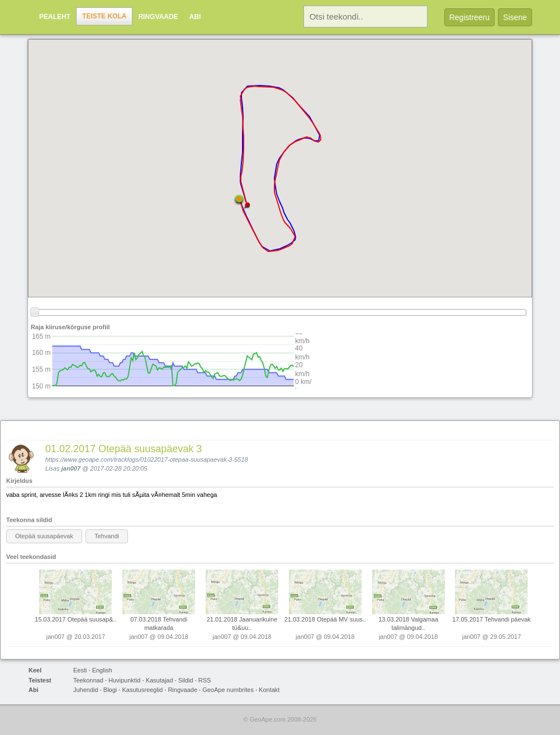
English (102, 670)
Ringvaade (158, 17)
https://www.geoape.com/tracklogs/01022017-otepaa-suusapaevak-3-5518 (147, 459)
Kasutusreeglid (142, 690)
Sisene (515, 17)
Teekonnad (88, 680)
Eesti (80, 670)
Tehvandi (107, 536)
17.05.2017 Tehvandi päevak (491, 619)
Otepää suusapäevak (44, 536)
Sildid (186, 680)
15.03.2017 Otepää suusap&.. (75, 619)
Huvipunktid (124, 680)
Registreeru (469, 17)
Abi (195, 17)
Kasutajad (160, 680)
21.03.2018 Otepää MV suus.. (325, 619)
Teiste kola (104, 16)
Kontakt (269, 690)
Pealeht (55, 17)
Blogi (110, 690)
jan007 (71, 468)
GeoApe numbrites (228, 690)
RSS (205, 680)
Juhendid (86, 690)
